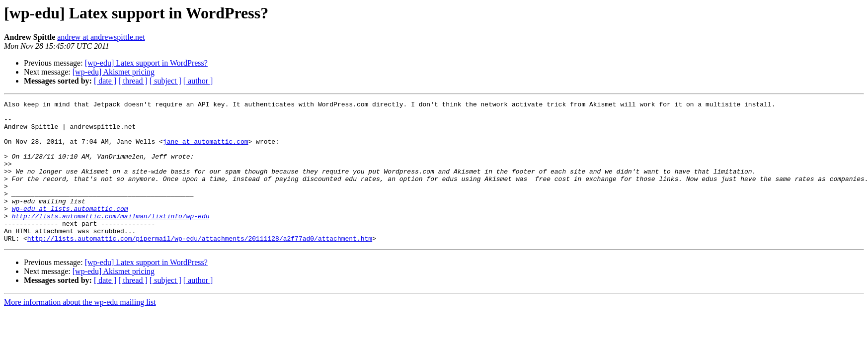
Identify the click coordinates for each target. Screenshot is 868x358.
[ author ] (198, 81)
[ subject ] (165, 81)
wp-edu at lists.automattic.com (70, 231)
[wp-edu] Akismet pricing (114, 72)
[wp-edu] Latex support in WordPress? (146, 63)
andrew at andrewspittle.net (101, 37)
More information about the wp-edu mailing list (80, 330)
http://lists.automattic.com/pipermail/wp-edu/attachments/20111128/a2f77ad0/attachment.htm (200, 267)
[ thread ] (133, 81)
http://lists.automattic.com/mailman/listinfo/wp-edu (111, 240)
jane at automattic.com (206, 150)
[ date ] (105, 81)
